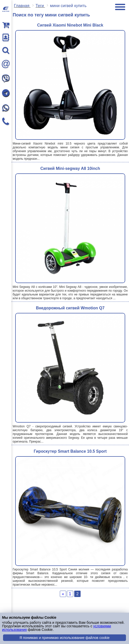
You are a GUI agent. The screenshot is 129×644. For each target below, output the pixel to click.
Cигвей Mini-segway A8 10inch (70, 168)
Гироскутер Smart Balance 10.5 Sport (70, 451)
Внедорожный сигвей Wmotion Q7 (70, 308)
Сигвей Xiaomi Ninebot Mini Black (70, 25)
